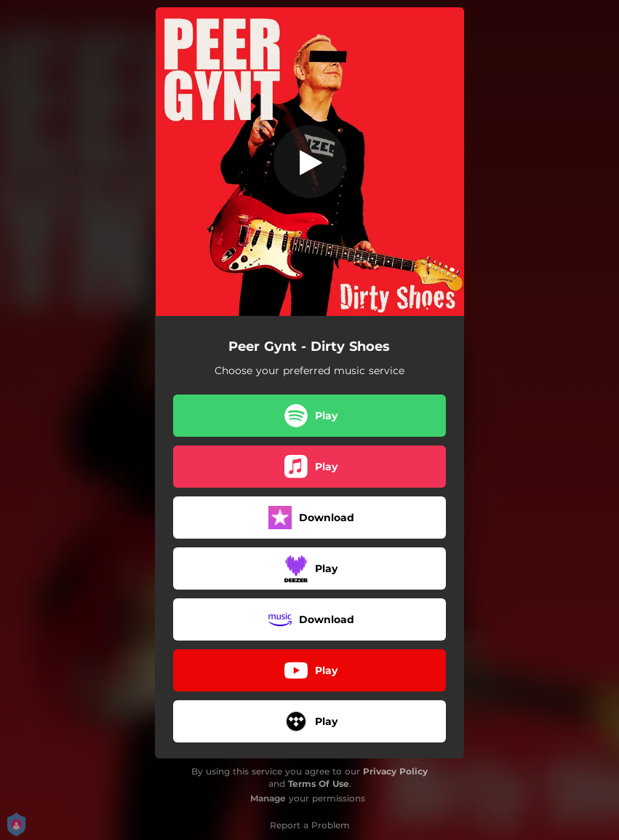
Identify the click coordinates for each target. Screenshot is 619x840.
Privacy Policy (395, 771)
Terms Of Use (319, 784)
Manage (268, 798)
